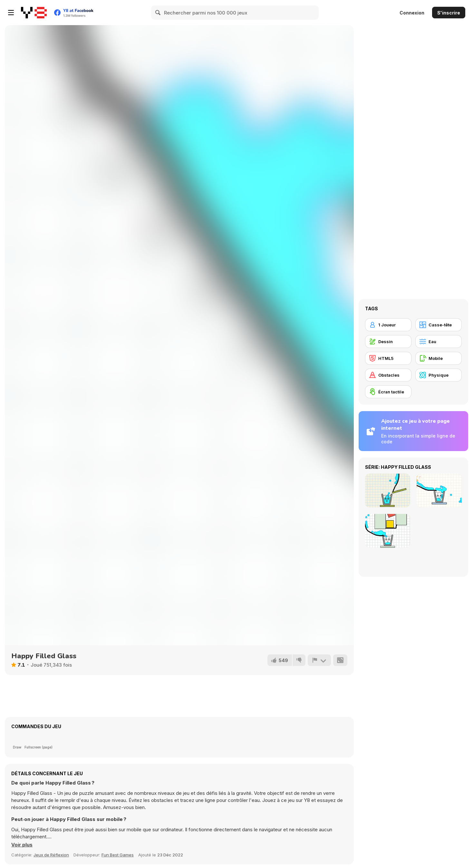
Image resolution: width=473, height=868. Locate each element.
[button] (22, 845)
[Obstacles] (388, 375)
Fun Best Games (118, 855)
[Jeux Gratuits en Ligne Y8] (34, 13)
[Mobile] (439, 358)
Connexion (412, 13)
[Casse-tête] (439, 325)
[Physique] (439, 375)
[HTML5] (388, 358)
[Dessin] (388, 342)
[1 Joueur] (388, 325)
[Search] (158, 13)
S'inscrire (449, 13)
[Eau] (439, 342)
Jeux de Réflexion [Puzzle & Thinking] (51, 855)
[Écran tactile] (388, 392)
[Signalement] (319, 660)
